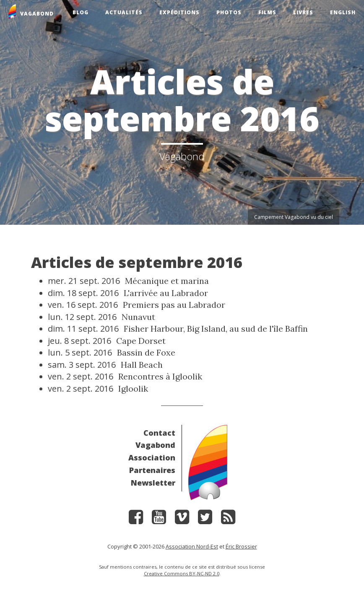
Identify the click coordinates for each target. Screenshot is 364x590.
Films (267, 12)
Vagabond (155, 445)
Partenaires (152, 470)
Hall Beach (142, 365)
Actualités (124, 12)
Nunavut (138, 317)
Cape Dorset (141, 341)
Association (152, 457)
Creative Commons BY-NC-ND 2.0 (182, 573)
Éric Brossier (241, 546)
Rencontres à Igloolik (160, 376)
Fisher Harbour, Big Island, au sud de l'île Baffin (216, 329)
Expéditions (179, 12)
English (343, 12)
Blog (81, 12)
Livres (303, 12)
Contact (159, 433)
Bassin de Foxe (146, 352)
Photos (229, 12)
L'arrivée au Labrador (166, 293)
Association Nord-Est (192, 546)
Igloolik (133, 389)
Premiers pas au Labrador (174, 305)
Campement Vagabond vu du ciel (294, 217)
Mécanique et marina (167, 281)
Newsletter (153, 483)
